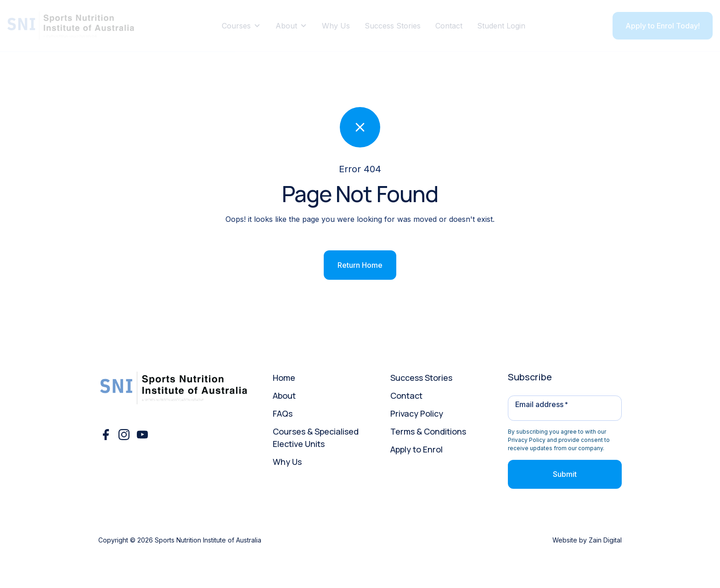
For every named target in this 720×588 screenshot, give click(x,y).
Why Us (336, 26)
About (291, 26)
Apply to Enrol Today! (663, 26)
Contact (449, 26)
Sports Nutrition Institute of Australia (208, 540)
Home (284, 378)
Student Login (501, 26)
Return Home (360, 265)
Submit (565, 474)
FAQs (283, 413)
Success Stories (393, 26)
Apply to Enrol (416, 449)
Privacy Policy (417, 413)
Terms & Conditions (428, 431)
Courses (241, 26)
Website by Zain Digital (587, 540)
